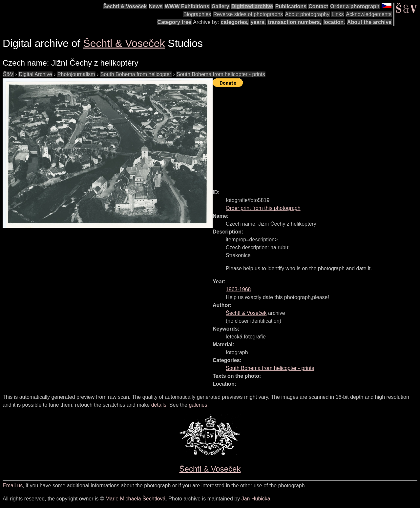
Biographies (197, 14)
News (156, 6)
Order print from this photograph (263, 208)
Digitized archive (252, 6)
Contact (318, 6)
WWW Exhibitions (187, 6)
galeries (198, 405)
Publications (291, 6)
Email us (13, 486)
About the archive (369, 22)
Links (337, 14)
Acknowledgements (369, 14)
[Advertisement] (316, 135)
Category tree (174, 22)
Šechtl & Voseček (125, 6)
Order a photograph (355, 6)
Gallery (220, 6)
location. (334, 22)
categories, (235, 22)
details (159, 405)
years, (258, 22)
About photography (307, 14)
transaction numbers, (294, 22)
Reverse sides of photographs (248, 14)
